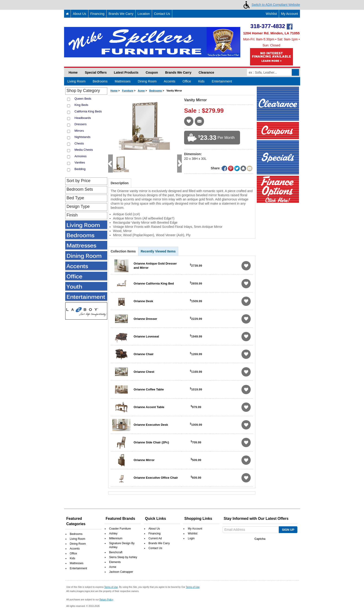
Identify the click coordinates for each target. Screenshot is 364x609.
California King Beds (88, 111)
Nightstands (83, 137)
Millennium (116, 532)
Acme (113, 561)
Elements (115, 556)
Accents (170, 81)
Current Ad (155, 532)
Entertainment (222, 81)
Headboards (83, 118)
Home (73, 72)
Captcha (260, 533)
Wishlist (269, 14)
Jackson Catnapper (121, 566)
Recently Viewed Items (158, 251)
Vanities (80, 162)
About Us (80, 14)
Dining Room (147, 81)
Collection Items (123, 251)
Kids (201, 81)
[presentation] (259, 545)
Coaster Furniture (120, 522)
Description (120, 183)
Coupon (152, 72)
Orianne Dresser (145, 319)
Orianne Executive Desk (151, 425)
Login (191, 532)
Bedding (80, 169)
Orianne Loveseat (146, 336)
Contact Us (162, 14)
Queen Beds (83, 99)
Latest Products (126, 72)
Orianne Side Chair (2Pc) (151, 442)
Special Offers (96, 72)
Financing (97, 14)
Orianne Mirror (144, 460)
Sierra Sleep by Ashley (123, 551)
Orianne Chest (144, 372)
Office (187, 81)
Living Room (77, 81)
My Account (289, 14)
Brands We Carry (121, 14)
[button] (110, 164)
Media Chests (84, 150)
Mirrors (79, 131)
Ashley (113, 527)
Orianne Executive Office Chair (156, 478)
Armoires (81, 156)
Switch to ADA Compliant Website (271, 5)
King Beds (81, 105)
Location (144, 14)
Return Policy (106, 593)
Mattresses (123, 81)
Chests (79, 143)
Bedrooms (100, 81)
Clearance (206, 72)
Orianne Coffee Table (149, 389)
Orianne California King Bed (154, 283)
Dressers (81, 124)
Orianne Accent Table (149, 407)
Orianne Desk (143, 301)
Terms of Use (111, 581)
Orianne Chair (144, 354)
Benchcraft (116, 546)
